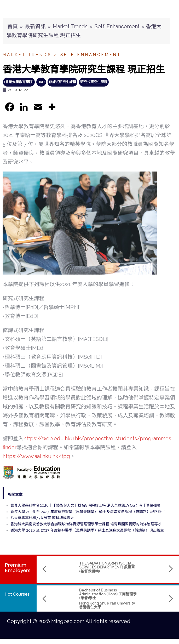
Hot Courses (17, 594)
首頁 (13, 26)
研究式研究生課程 (94, 82)
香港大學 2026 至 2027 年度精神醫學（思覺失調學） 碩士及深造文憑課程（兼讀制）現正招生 (88, 512)
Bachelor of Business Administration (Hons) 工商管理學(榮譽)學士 (75, 594)
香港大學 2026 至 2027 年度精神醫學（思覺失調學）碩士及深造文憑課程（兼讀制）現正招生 (87, 530)
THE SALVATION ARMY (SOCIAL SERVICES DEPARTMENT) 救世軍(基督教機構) (74, 567)
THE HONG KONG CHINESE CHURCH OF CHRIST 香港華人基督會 (140, 567)
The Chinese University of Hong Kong (140, 605)
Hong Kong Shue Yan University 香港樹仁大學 (74, 605)
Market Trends (70, 26)
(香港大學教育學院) (19, 82)
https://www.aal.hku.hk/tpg (36, 456)
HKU (41, 82)
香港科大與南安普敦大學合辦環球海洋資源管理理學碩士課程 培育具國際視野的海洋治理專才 (86, 524)
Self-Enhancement (117, 26)
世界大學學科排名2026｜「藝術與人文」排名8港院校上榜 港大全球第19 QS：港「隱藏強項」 (87, 505)
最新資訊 (35, 26)
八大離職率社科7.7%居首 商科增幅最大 (42, 518)
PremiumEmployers (18, 568)
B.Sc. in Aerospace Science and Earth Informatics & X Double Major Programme (140, 594)
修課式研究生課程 (62, 82)
